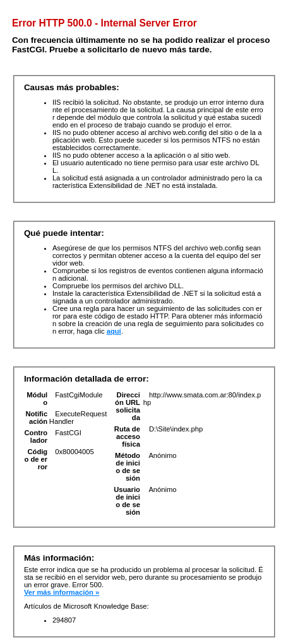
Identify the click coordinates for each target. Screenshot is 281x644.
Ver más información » (62, 592)
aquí (114, 331)
